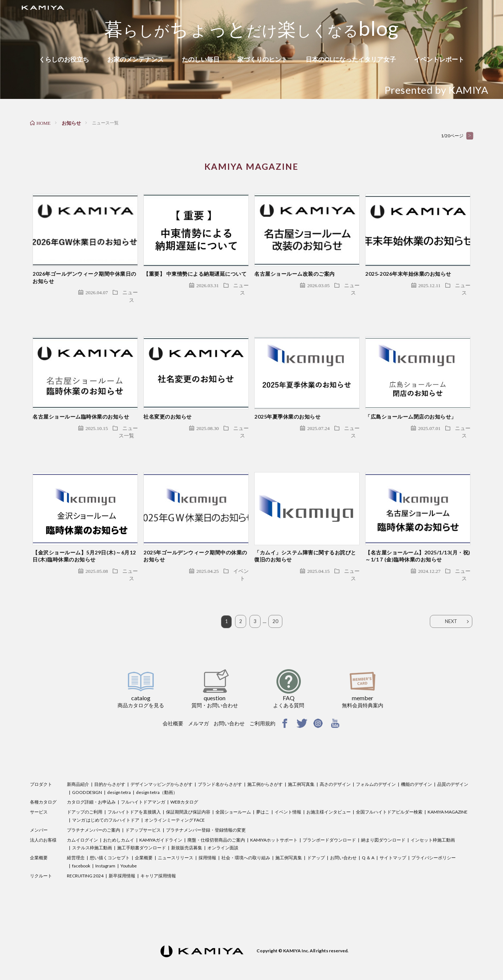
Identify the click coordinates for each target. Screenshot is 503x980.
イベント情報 (288, 795)
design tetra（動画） (157, 775)
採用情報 (207, 840)
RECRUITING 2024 (85, 858)
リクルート (41, 858)
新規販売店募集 (187, 831)
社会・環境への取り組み (246, 840)
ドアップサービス (143, 813)
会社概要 (173, 706)
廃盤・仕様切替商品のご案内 (216, 823)
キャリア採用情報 (158, 858)
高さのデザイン (335, 767)
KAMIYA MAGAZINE (448, 795)
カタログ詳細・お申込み (91, 785)
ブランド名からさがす (220, 767)
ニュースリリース (176, 840)
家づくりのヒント (262, 59)
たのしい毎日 (201, 59)
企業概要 (39, 840)
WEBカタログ (184, 785)
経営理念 (76, 840)
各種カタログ (43, 785)
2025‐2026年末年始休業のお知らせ (408, 268)
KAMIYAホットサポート (274, 823)
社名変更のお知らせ (168, 405)
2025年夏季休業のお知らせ (287, 405)
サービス (39, 795)
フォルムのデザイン (376, 767)
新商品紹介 (78, 767)
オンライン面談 (223, 831)
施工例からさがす (265, 767)
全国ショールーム (233, 795)
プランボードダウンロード (329, 823)
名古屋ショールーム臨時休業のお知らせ (81, 405)
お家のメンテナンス (135, 59)
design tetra (119, 775)
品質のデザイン (453, 767)
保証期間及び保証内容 (188, 795)
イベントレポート (439, 59)
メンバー (39, 813)
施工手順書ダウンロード (142, 831)
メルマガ (198, 706)
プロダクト (41, 767)
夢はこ (263, 795)
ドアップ (316, 840)
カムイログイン (82, 823)
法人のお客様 (43, 823)
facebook (81, 848)
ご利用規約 (262, 706)
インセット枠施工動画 (433, 823)
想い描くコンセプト (110, 840)
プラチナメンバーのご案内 (94, 813)
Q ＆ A (368, 840)
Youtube (129, 848)
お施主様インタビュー (329, 795)
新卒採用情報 (122, 858)
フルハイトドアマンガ (143, 785)
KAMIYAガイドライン (161, 823)
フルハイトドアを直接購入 (134, 795)
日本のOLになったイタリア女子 (351, 59)
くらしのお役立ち (64, 59)
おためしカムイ (119, 823)
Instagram (105, 848)
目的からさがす (110, 767)
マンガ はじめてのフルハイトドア (106, 803)
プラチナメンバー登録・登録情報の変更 (206, 813)
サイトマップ (393, 840)
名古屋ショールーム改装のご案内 (295, 268)
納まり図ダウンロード (383, 823)
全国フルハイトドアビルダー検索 (389, 795)
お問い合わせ (229, 706)
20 (275, 604)
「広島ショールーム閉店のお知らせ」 (411, 405)
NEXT (451, 604)
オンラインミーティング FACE (175, 803)
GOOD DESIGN (87, 775)
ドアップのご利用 (85, 795)
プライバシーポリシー (434, 840)
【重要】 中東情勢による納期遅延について (195, 268)
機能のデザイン (417, 767)
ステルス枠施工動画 (92, 831)
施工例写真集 (301, 767)
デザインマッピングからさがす (162, 767)
